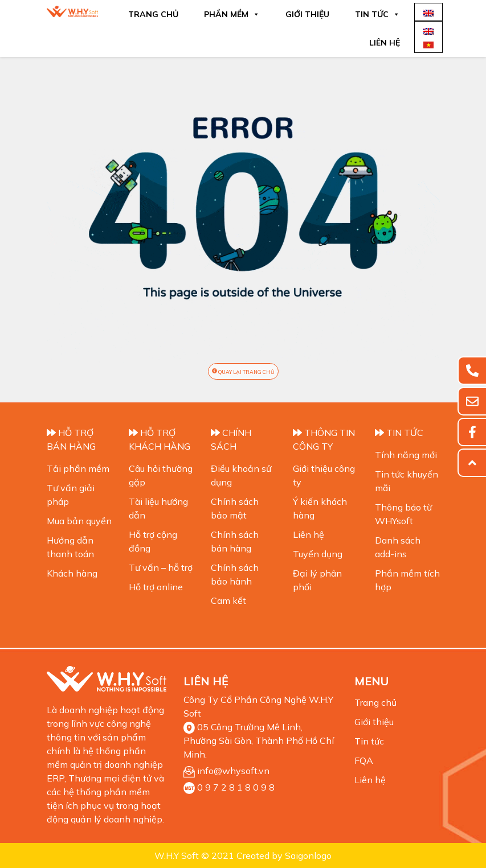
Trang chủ (153, 14)
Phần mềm (232, 14)
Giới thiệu (307, 14)
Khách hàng (72, 573)
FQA (364, 760)
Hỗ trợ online (156, 587)
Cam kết (228, 600)
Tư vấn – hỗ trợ (161, 567)
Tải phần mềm (78, 468)
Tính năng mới (406, 455)
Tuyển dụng (318, 554)
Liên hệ (385, 43)
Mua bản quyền (79, 521)
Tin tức (377, 14)
